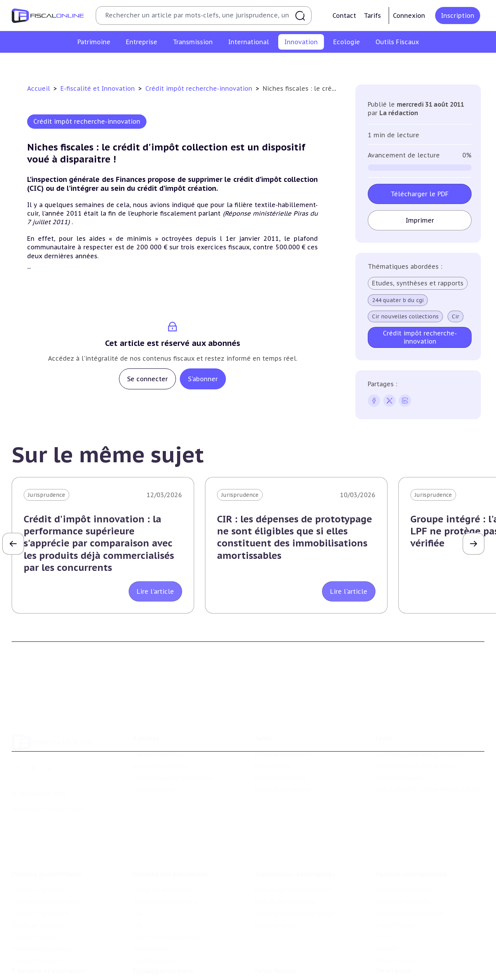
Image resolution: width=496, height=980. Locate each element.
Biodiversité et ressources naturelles (183, 972)
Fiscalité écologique (163, 944)
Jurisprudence (46, 495)
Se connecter (147, 379)
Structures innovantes (174, 64)
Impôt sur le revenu (39, 856)
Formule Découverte (282, 730)
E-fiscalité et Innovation (99, 88)
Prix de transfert (398, 927)
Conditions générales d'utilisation (421, 730)
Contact (344, 16)
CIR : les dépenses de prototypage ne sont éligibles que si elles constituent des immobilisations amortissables (294, 537)
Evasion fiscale (395, 892)
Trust (383, 903)
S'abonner (203, 379)
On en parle (393, 944)
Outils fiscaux (275, 944)
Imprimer (419, 220)
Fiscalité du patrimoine (47, 840)
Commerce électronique (308, 64)
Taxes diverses (152, 915)
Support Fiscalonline (161, 741)
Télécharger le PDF (420, 194)
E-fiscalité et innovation (48, 944)
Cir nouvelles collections (405, 316)
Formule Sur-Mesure (282, 765)
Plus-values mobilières (285, 868)
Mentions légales (398, 753)
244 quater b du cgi (398, 300)
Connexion (409, 16)
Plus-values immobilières (46, 868)
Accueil (39, 88)
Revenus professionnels (165, 868)
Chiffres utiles (274, 960)
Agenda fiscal (272, 972)
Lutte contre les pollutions (170, 960)
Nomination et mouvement (413, 960)
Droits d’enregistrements (167, 903)
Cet (138, 892)
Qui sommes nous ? (160, 730)
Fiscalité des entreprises (170, 840)
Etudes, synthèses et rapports (418, 283)
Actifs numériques (430, 64)
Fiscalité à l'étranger (403, 868)
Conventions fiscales (403, 856)
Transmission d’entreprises (294, 840)
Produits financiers (37, 927)
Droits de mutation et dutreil (294, 880)
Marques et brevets (240, 64)
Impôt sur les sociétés (163, 856)
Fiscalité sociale (154, 927)
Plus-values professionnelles (294, 856)
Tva (137, 880)
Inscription (458, 16)
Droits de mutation (38, 892)
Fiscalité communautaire (410, 880)
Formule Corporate (280, 753)
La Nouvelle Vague (63, 784)
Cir (456, 316)
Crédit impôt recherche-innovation (88, 64)
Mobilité (387, 915)
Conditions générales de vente (416, 741)
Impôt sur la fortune (40, 880)
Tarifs (372, 16)
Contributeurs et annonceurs (173, 753)
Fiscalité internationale (411, 840)
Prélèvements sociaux (41, 915)
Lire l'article (155, 591)
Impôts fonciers (33, 903)
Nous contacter (154, 765)
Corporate (147, 939)
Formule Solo (273, 741)
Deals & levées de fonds (408, 972)
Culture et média (373, 64)
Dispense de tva (275, 892)
